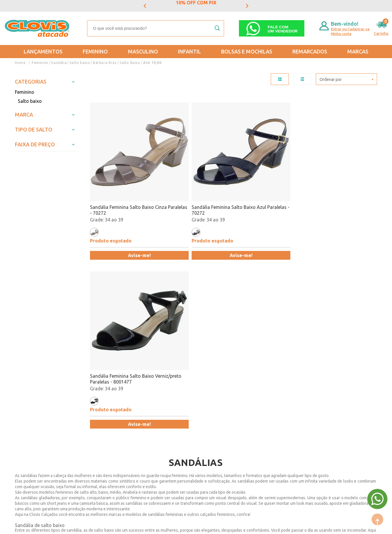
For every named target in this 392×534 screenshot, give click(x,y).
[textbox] (156, 28)
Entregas (24, 417)
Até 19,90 (151, 63)
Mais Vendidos (198, 409)
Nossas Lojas (85, 426)
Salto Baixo (129, 63)
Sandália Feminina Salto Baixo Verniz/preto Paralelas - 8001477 (269, 181)
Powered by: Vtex (29, 526)
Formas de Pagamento (95, 417)
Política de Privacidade (39, 434)
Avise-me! (125, 226)
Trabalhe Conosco (90, 434)
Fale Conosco (85, 443)
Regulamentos (30, 426)
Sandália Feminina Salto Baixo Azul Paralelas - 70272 (194, 181)
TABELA (280, 79)
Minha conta (341, 34)
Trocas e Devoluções (37, 409)
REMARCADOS (310, 51)
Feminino (95, 51)
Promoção (193, 426)
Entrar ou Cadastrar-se (350, 29)
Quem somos (85, 409)
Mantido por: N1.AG (69, 526)
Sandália (59, 63)
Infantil (189, 51)
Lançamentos (43, 51)
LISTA (302, 79)
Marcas (358, 51)
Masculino (143, 51)
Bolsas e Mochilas (247, 51)
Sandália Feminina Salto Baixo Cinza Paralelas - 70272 (122, 181)
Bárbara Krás (104, 63)
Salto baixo (79, 63)
